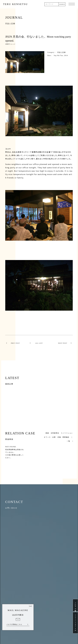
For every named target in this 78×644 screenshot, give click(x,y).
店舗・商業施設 (63, 437)
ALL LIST (39, 343)
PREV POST (15, 343)
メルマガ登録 (75, 605)
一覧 (68, 441)
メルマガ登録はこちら (14, 624)
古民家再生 (55, 433)
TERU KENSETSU (16, 4)
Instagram (75, 623)
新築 (47, 433)
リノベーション (67, 433)
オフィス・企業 (50, 437)
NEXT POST (63, 343)
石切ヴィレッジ (11, 44)
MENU (72, 4)
